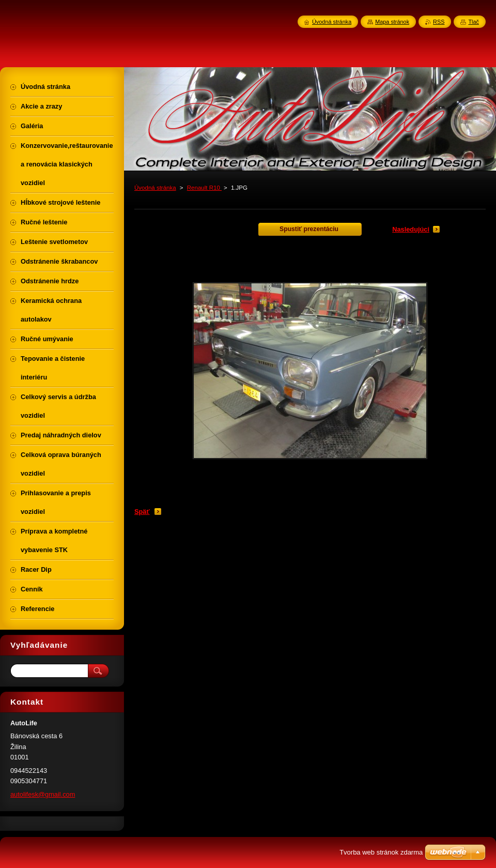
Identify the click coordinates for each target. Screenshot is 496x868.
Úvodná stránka (155, 188)
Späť (142, 512)
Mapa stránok (392, 22)
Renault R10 (204, 188)
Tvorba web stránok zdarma (381, 852)
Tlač (474, 22)
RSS (439, 22)
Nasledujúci (411, 229)
